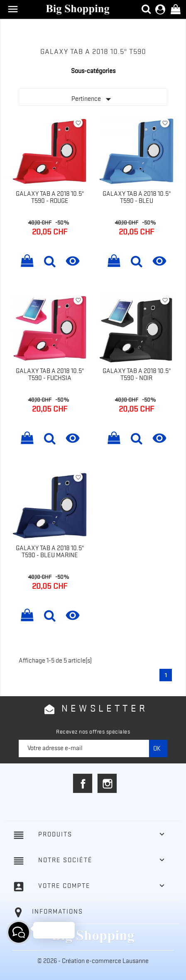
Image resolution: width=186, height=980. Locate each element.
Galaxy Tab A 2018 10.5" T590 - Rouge (50, 197)
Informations (58, 912)
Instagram (107, 783)
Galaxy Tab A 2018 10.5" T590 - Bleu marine (50, 552)
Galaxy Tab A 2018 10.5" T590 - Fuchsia (50, 375)
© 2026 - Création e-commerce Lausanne (93, 961)
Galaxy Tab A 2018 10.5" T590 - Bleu (137, 197)
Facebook (83, 783)
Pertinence (93, 99)
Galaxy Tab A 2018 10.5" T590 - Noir (137, 375)
